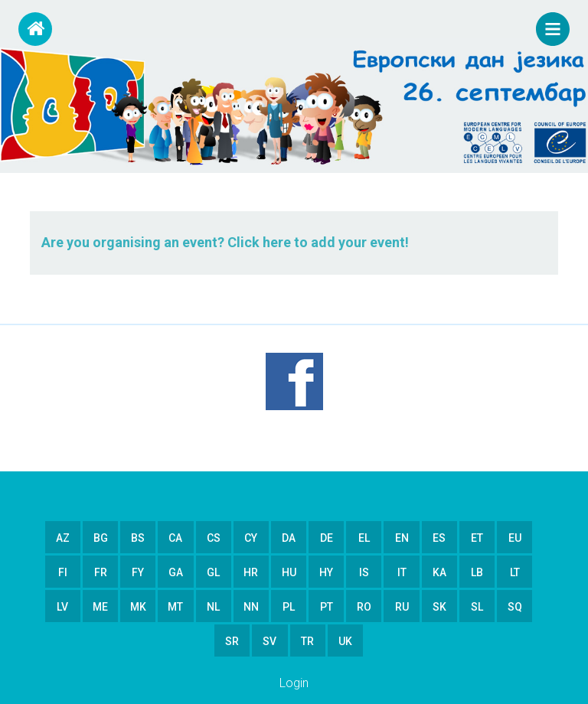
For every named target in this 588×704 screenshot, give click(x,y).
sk (439, 607)
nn (251, 607)
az (63, 538)
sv (269, 641)
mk (138, 607)
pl (289, 607)
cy (251, 538)
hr (251, 572)
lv (62, 607)
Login (294, 683)
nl (213, 607)
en (402, 538)
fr (101, 572)
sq (515, 607)
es (439, 538)
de (327, 538)
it (402, 572)
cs (214, 538)
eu (515, 538)
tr (307, 641)
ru (402, 607)
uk (345, 641)
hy (326, 572)
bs (138, 538)
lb (477, 572)
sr (232, 641)
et (477, 538)
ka (439, 572)
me (100, 607)
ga (176, 572)
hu (289, 572)
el (364, 538)
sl (477, 607)
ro (364, 607)
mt (175, 607)
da (289, 538)
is (364, 572)
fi (63, 572)
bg (101, 538)
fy (138, 572)
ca (175, 538)
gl (213, 572)
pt (327, 607)
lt (515, 572)
